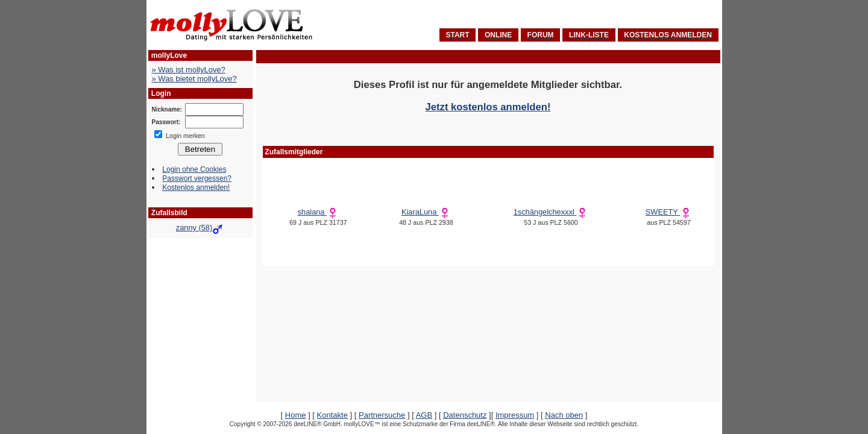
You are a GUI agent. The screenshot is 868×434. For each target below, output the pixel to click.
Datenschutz (465, 415)
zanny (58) (200, 228)
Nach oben (564, 415)
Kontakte (332, 415)
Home (296, 415)
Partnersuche (382, 415)
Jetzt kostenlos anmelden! (488, 107)
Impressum (515, 415)
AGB (424, 415)
